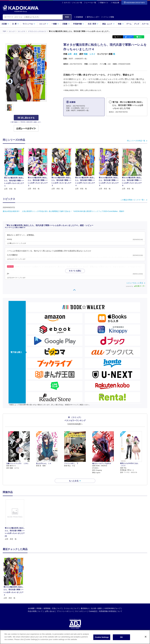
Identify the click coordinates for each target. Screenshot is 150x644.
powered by (136, 286)
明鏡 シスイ (89, 54)
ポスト (119, 37)
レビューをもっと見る (135, 283)
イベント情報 (108, 17)
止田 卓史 (73, 54)
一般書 (55, 24)
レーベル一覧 (91, 3)
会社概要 (31, 603)
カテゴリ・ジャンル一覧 (73, 3)
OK (121, 637)
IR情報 (39, 603)
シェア (129, 37)
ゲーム (129, 24)
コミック (44, 24)
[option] (15, 515)
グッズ (137, 24)
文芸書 (5, 24)
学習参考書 (79, 24)
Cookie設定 (93, 606)
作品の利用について (35, 606)
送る (140, 37)
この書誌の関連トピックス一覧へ (133, 200)
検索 (67, 17)
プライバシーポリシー (65, 606)
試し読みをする (26, 118)
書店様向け (85, 603)
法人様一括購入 (97, 603)
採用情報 (47, 603)
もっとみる (74, 476)
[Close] (146, 637)
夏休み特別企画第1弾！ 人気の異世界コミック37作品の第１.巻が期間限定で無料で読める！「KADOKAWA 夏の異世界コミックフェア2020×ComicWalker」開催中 (64, 211)
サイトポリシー (81, 606)
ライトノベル (29, 24)
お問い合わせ (50, 606)
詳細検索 (78, 17)
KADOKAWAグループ (113, 603)
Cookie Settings (102, 637)
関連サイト (104, 3)
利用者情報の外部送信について (111, 606)
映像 (121, 24)
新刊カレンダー (92, 17)
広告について (57, 603)
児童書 (66, 24)
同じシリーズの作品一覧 (136, 141)
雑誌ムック (108, 24)
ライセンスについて (71, 603)
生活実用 (93, 24)
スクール (145, 24)
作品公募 (116, 3)
